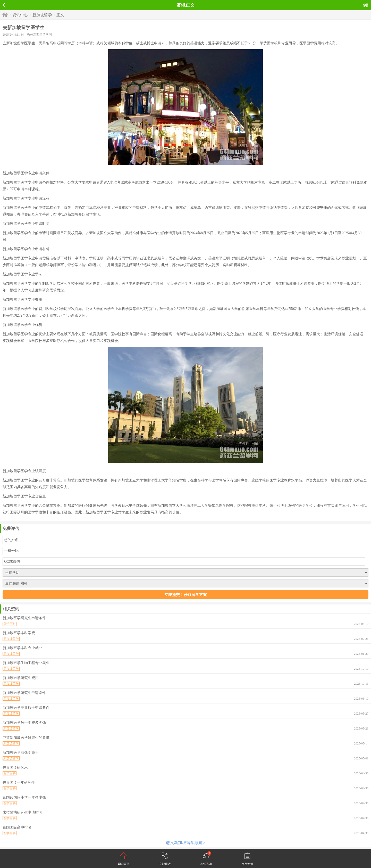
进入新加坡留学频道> (185, 843)
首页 (366, 5)
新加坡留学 (42, 15)
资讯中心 (20, 15)
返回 (4, 5)
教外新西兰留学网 (39, 35)
